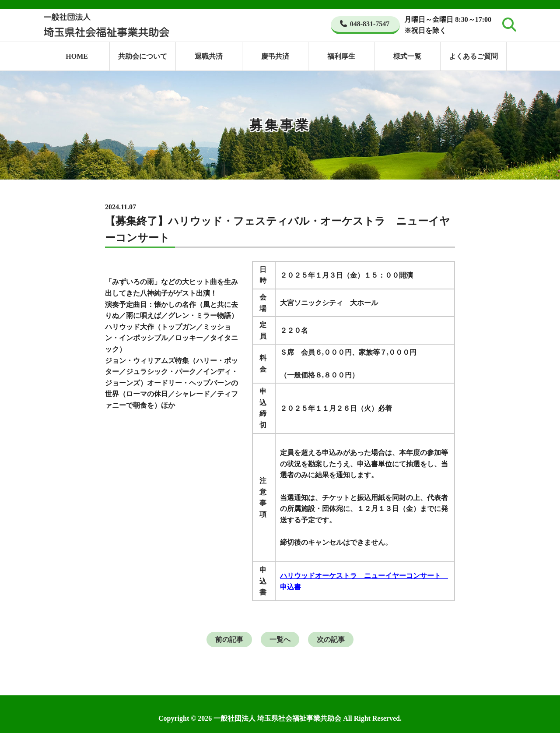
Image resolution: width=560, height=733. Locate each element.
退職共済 (209, 56)
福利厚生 (341, 56)
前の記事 (229, 640)
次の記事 (331, 640)
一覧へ (280, 640)
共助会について (143, 56)
